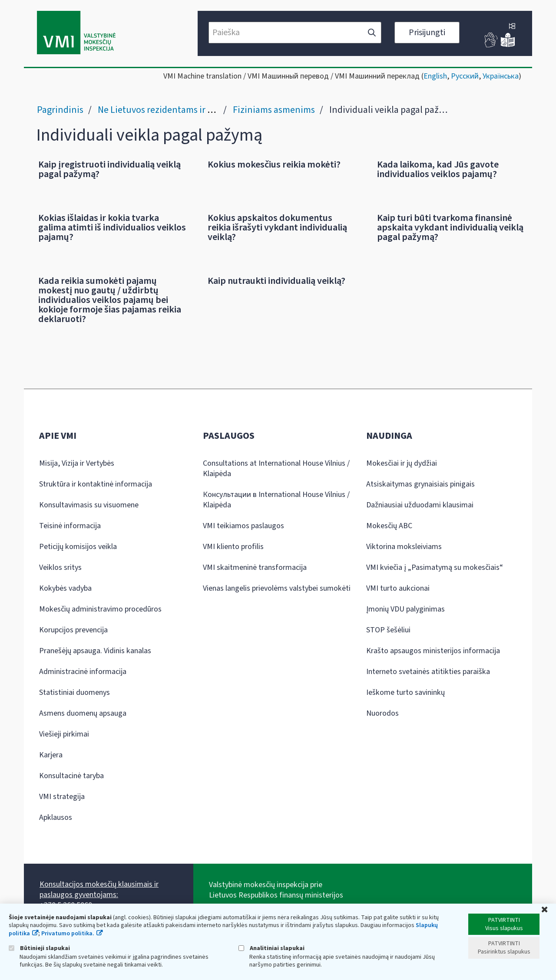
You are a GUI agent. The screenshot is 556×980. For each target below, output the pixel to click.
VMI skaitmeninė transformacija (255, 567)
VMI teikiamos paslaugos (243, 526)
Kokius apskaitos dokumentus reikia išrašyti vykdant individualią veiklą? (277, 227)
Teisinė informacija (70, 526)
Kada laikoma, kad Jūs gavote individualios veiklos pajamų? (438, 169)
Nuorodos (382, 713)
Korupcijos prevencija (73, 630)
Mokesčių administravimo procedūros (100, 609)
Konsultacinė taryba (71, 776)
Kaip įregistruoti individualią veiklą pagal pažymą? (109, 169)
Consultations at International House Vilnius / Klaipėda (276, 469)
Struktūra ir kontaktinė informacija (96, 484)
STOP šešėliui (388, 630)
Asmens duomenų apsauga (83, 713)
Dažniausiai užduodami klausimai (420, 505)
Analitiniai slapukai (271, 948)
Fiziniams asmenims (274, 110)
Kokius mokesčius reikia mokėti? (274, 164)
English (435, 76)
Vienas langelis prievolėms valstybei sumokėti (277, 588)
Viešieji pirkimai (64, 734)
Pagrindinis (60, 110)
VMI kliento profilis (233, 547)
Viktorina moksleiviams (404, 547)
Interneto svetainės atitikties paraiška (428, 672)
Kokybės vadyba (65, 588)
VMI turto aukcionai (398, 588)
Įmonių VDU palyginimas (405, 609)
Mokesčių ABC (389, 526)
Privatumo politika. (68, 934)
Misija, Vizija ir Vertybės (77, 463)
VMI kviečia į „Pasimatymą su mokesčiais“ (435, 567)
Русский (465, 76)
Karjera (51, 755)
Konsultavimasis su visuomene (89, 505)
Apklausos (56, 817)
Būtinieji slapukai (39, 948)
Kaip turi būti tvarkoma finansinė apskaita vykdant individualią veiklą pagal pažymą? (450, 227)
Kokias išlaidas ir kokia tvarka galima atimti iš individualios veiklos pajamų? (112, 227)
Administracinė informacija (83, 672)
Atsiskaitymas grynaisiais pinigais (420, 484)
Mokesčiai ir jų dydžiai (402, 463)
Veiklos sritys (60, 567)
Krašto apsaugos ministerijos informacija (433, 651)
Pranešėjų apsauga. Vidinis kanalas (95, 651)
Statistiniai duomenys (74, 692)
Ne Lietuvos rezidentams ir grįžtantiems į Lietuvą (197, 110)
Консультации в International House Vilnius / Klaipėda (276, 500)
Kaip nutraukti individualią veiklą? (276, 281)
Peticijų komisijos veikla (78, 547)
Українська (501, 76)
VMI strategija (62, 797)
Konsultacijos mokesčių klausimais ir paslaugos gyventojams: (99, 890)
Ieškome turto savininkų (405, 692)
